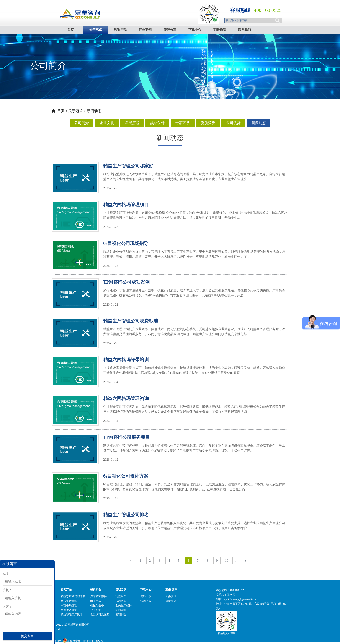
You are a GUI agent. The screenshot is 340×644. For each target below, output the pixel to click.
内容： (7, 607)
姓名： (7, 573)
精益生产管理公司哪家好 (128, 166)
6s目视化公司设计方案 (126, 476)
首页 (71, 30)
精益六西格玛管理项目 (126, 205)
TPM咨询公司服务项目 (126, 437)
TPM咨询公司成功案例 (126, 282)
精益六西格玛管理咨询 (126, 398)
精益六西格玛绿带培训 (126, 360)
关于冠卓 (76, 111)
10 (227, 561)
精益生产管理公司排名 (126, 515)
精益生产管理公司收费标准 (131, 321)
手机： (7, 590)
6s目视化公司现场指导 (126, 243)
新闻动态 (94, 111)
